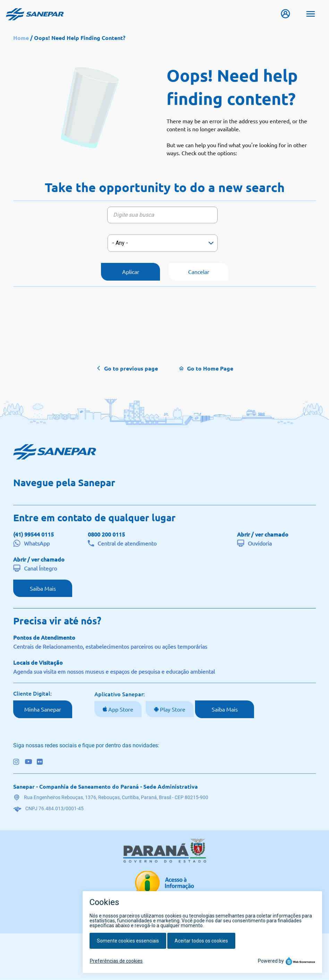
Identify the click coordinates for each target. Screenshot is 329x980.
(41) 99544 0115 (33, 534)
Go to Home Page (210, 368)
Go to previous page (131, 368)
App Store (120, 709)
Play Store (172, 709)
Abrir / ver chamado (263, 534)
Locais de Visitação (38, 663)
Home (21, 38)
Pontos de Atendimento (44, 638)
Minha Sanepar (43, 709)
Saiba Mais (43, 588)
